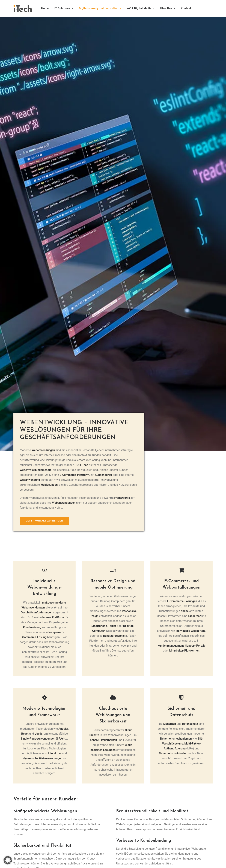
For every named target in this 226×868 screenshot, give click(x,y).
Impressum (21, 827)
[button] (15, 817)
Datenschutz (21, 832)
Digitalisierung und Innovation (100, 8)
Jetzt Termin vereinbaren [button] (113, 792)
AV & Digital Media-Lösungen (89, 838)
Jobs (74, 853)
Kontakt (186, 8)
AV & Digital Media (141, 8)
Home (45, 8)
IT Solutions (64, 8)
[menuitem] (46, 8)
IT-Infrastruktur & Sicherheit (88, 828)
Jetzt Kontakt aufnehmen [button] (44, 150)
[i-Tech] (23, 8)
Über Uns (168, 8)
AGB (16, 837)
